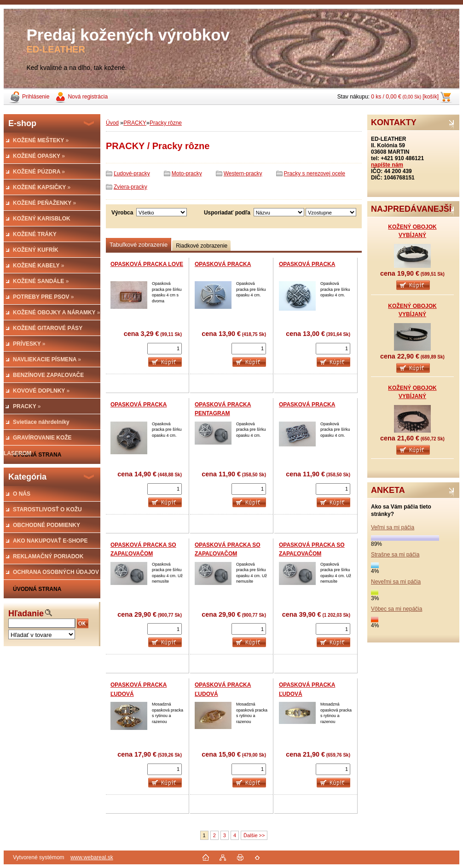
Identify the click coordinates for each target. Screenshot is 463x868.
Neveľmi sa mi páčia (396, 582)
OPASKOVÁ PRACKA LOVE (147, 264)
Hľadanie (26, 613)
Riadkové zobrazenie (202, 246)
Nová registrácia (88, 97)
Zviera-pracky (130, 187)
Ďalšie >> (254, 835)
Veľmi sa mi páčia (393, 527)
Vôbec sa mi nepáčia (396, 609)
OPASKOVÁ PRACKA (223, 264)
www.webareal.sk (92, 857)
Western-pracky (243, 174)
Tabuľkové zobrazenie (139, 245)
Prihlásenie (36, 97)
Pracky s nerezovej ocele (315, 174)
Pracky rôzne (166, 123)
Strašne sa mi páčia (395, 555)
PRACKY (135, 123)
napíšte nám (387, 165)
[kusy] (165, 349)
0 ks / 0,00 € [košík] (405, 97)
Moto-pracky (187, 174)
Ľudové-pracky (132, 174)
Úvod (112, 123)
